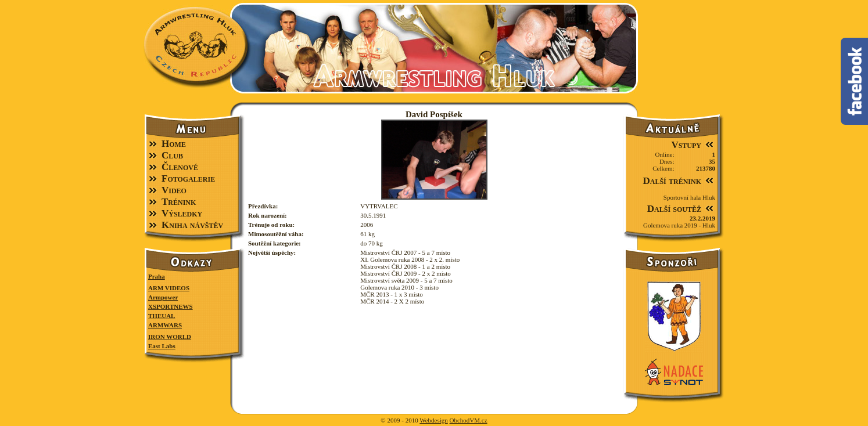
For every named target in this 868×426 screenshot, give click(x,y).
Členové (180, 167)
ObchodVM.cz (469, 420)
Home (174, 144)
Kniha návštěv (192, 225)
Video (174, 190)
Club (172, 155)
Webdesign (434, 420)
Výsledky (182, 213)
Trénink (179, 202)
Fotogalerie (188, 178)
